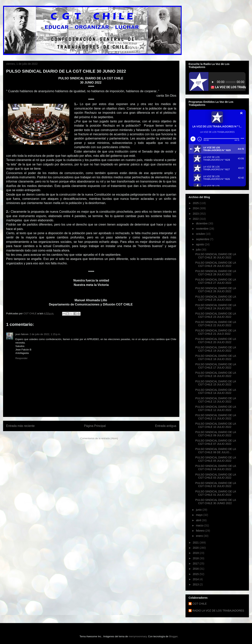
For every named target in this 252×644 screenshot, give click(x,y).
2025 (196, 203)
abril (199, 520)
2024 (196, 208)
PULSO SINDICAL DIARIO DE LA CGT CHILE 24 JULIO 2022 (216, 307)
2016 (196, 569)
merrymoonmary (138, 636)
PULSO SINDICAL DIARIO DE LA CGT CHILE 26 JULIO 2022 (216, 290)
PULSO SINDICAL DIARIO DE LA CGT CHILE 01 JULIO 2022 (216, 493)
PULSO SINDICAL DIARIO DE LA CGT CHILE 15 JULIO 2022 (216, 383)
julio (199, 250)
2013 (196, 584)
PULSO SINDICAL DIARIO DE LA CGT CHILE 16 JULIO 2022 (216, 374)
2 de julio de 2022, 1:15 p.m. (45, 334)
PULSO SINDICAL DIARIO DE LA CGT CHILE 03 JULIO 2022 (216, 476)
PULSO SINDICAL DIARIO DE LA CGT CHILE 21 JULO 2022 (216, 332)
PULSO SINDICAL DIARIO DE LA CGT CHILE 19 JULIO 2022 (216, 349)
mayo (200, 515)
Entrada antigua (166, 426)
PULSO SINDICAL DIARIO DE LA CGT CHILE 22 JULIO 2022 (216, 324)
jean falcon (22, 334)
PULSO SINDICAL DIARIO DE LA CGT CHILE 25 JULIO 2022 (216, 298)
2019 (196, 553)
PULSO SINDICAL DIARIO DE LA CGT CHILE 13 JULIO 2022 (216, 400)
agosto (200, 244)
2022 (196, 219)
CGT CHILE (200, 604)
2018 (196, 558)
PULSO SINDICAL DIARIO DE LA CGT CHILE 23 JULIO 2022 (216, 315)
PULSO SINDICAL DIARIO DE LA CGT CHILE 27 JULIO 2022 (216, 281)
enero (200, 536)
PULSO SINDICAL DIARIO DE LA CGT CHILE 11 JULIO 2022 (216, 417)
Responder (22, 358)
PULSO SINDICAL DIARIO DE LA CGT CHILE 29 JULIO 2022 (216, 264)
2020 (196, 548)
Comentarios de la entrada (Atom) (99, 438)
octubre (201, 234)
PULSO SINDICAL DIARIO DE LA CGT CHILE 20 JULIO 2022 (216, 341)
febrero (200, 531)
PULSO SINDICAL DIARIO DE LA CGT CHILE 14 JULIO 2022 (216, 391)
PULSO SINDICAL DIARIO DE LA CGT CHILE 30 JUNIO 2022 (216, 502)
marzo (200, 525)
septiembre (203, 239)
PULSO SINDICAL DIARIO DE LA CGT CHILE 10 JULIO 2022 (216, 425)
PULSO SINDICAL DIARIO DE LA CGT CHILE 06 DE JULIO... (216, 451)
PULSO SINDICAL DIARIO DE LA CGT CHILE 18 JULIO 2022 (216, 357)
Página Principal (95, 426)
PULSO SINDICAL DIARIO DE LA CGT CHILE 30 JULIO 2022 (216, 256)
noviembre (203, 229)
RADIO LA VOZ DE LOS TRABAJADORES (218, 611)
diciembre (202, 223)
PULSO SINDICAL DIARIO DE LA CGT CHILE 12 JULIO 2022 (216, 408)
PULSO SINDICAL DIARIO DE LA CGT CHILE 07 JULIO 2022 (216, 442)
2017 (196, 563)
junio (199, 510)
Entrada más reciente (20, 426)
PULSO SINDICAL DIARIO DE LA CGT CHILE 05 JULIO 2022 (216, 459)
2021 (196, 543)
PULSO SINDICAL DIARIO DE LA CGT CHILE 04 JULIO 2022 (216, 468)
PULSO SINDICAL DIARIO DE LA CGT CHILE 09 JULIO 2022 (216, 434)
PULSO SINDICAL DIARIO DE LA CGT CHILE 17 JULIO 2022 (216, 366)
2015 (196, 574)
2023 (196, 214)
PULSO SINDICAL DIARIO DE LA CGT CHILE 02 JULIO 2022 (216, 485)
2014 (196, 579)
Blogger (173, 636)
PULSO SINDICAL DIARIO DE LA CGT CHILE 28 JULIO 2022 (216, 273)
